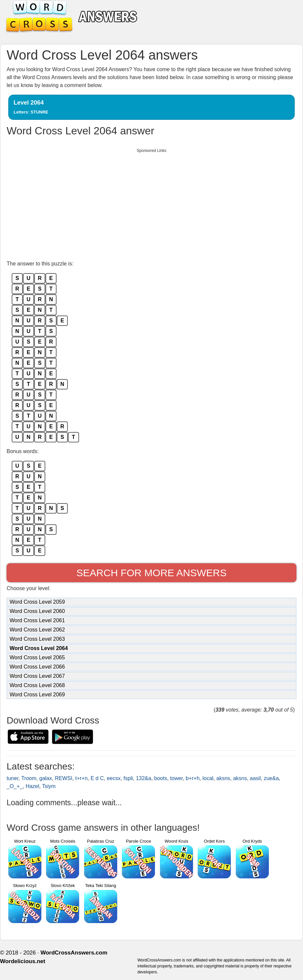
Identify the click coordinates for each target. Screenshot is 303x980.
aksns (223, 778)
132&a (143, 778)
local (208, 778)
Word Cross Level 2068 (37, 685)
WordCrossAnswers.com (74, 953)
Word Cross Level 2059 (37, 602)
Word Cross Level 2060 (37, 611)
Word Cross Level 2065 (37, 657)
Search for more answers (151, 573)
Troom (29, 778)
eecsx (114, 778)
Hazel (32, 786)
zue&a (271, 778)
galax (46, 778)
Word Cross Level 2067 (37, 676)
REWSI (64, 778)
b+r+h (193, 778)
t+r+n (81, 778)
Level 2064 (31, 107)
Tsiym (49, 786)
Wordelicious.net (23, 961)
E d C (97, 778)
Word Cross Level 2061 (37, 620)
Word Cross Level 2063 (37, 639)
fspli (128, 778)
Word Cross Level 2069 (37, 695)
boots (161, 778)
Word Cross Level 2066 (37, 667)
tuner (13, 778)
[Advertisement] (151, 203)
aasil (255, 778)
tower (177, 778)
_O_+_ (15, 786)
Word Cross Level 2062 (37, 630)
